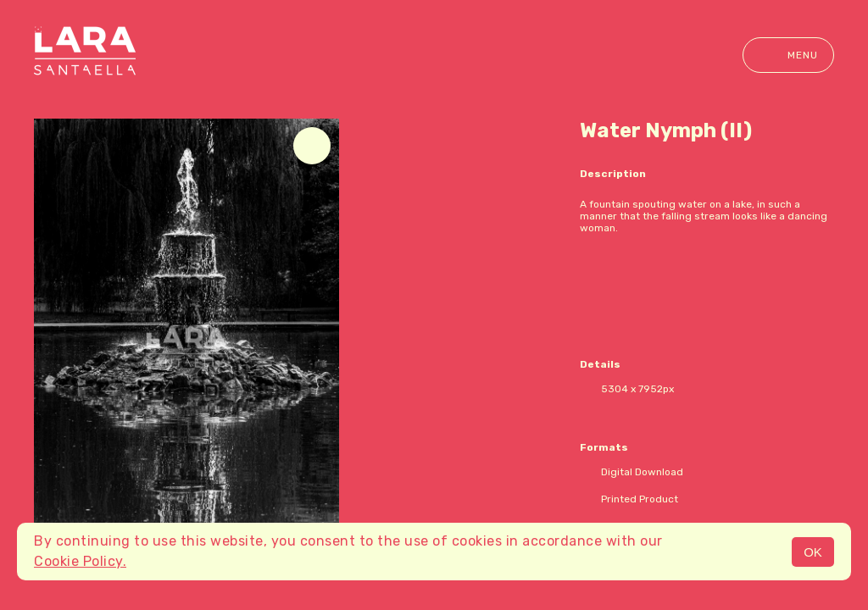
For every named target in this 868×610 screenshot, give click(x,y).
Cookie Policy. (80, 561)
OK (813, 552)
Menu (788, 55)
